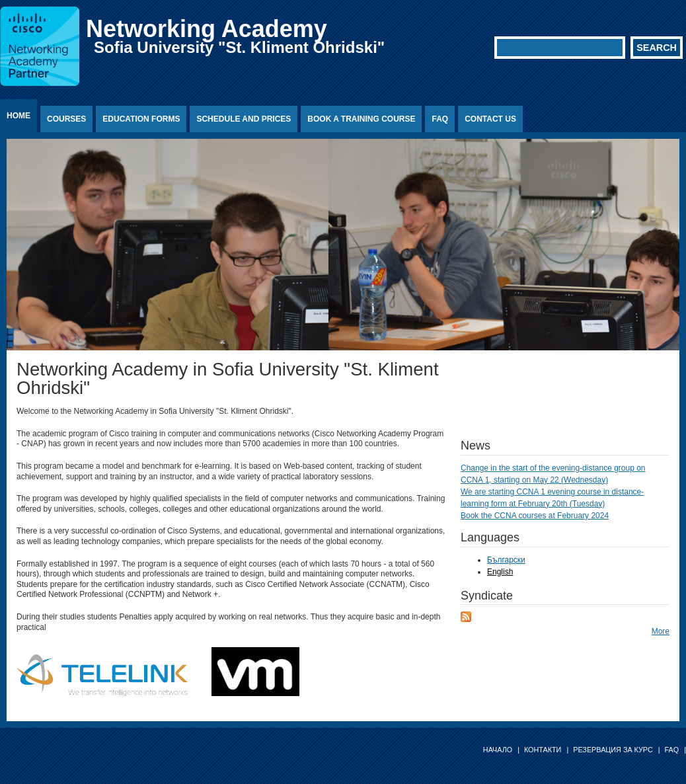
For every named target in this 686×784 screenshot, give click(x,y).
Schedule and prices (244, 119)
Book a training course (361, 119)
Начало (498, 750)
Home (19, 116)
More (661, 631)
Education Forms (141, 119)
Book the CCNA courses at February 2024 (535, 516)
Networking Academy (207, 29)
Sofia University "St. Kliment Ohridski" (239, 47)
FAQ (440, 119)
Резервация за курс (613, 750)
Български (506, 560)
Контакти (543, 750)
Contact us (490, 119)
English (500, 572)
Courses (66, 119)
